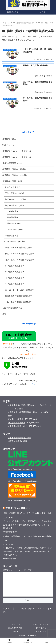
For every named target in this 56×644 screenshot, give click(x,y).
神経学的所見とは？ (16, 423)
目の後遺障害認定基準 (15, 266)
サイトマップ (41, 636)
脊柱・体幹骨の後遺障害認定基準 (19, 254)
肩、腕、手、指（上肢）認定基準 (19, 290)
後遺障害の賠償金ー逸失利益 (15, 175)
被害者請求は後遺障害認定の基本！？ (24, 412)
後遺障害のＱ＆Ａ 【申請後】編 (17, 157)
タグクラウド (15, 629)
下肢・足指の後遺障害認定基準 (18, 302)
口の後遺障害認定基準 (15, 278)
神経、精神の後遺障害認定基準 (18, 248)
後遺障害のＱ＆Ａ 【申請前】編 (17, 151)
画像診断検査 (13, 217)
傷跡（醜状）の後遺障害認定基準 (19, 260)
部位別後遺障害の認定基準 (14, 241)
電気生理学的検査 (15, 230)
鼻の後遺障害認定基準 (15, 272)
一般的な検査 (13, 211)
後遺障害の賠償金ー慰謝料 (14, 169)
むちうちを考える (13, 187)
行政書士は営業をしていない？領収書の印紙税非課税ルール (28, 538)
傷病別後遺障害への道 (12, 163)
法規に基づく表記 (15, 633)
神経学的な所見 (14, 223)
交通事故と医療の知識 (12, 181)
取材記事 (15, 636)
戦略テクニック (9, 145)
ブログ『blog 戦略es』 (18, 508)
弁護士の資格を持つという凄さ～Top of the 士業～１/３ (28, 513)
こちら (32, 384)
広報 (4, 314)
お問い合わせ (41, 633)
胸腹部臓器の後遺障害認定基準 (18, 296)
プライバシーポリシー (41, 629)
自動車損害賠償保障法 (12, 308)
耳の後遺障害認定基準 (15, 284)
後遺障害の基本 (9, 139)
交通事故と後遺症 (16, 419)
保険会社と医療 (12, 236)
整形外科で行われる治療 (16, 199)
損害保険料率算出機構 (17, 441)
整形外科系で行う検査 (15, 205)
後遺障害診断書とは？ (17, 426)
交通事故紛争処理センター (19, 438)
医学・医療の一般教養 (15, 193)
